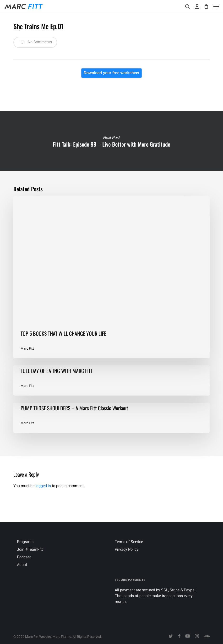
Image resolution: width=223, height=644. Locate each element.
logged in (43, 486)
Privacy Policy (127, 549)
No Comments (35, 42)
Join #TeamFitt (30, 549)
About (22, 565)
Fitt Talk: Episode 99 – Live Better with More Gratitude (111, 141)
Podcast (24, 557)
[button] (216, 6)
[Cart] (206, 6)
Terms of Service (129, 542)
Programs (25, 542)
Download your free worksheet (111, 73)
